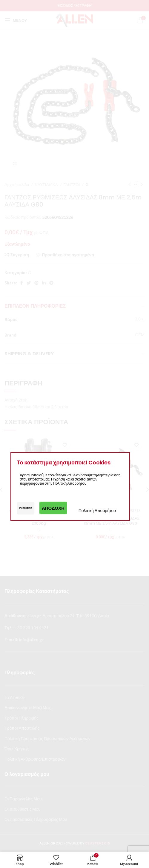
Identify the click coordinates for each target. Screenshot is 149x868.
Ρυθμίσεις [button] (26, 508)
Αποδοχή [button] (53, 508)
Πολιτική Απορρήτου (97, 510)
